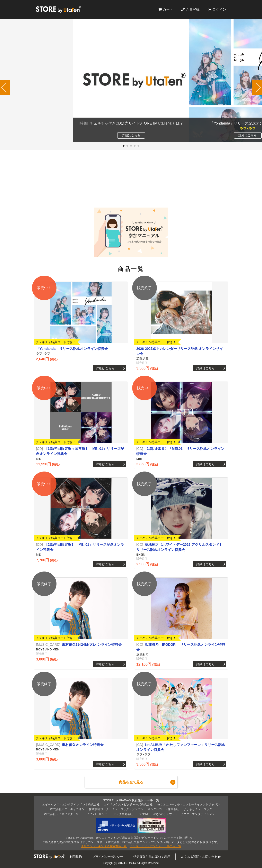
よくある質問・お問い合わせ (201, 857)
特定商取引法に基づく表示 (152, 857)
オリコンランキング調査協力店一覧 (104, 846)
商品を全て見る (131, 782)
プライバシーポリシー (108, 857)
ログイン (219, 9)
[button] (124, 146)
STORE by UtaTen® (58, 9)
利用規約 (76, 857)
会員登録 (193, 9)
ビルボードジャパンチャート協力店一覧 (155, 846)
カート (168, 9)
